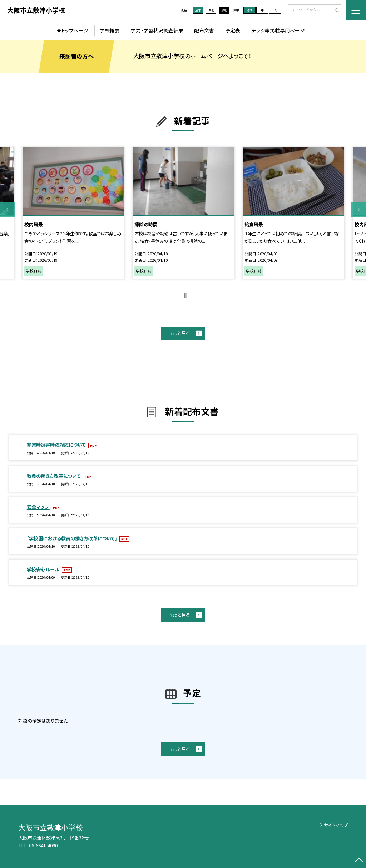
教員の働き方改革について (54, 476)
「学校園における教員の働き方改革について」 (72, 538)
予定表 (233, 30)
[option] (73, 213)
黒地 (224, 10)
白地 (211, 10)
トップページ (75, 30)
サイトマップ (336, 825)
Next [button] (359, 209)
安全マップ (38, 507)
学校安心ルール (44, 569)
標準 (249, 10)
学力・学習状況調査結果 (157, 30)
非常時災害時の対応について (57, 445)
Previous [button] (7, 209)
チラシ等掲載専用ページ (278, 30)
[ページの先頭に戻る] (359, 861)
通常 (198, 10)
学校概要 (110, 30)
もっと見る (180, 333)
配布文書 (204, 30)
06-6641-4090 (43, 845)
